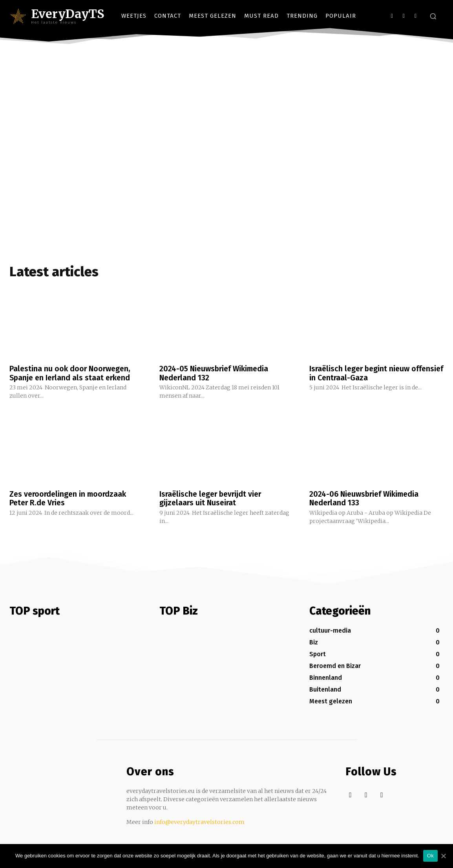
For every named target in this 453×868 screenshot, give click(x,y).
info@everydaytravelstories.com (199, 821)
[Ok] (443, 856)
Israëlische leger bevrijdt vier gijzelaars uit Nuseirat (212, 498)
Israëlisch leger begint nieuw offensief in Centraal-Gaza (361, 373)
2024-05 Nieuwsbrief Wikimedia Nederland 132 (216, 373)
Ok (430, 856)
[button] (433, 16)
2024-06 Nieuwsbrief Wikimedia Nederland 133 (366, 498)
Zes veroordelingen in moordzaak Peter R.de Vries (70, 498)
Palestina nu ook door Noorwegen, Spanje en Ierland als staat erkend (72, 373)
